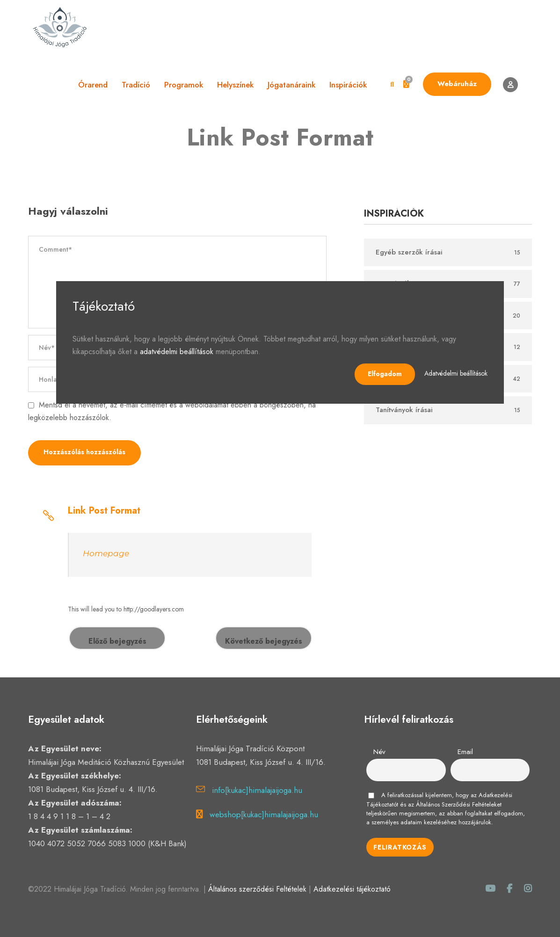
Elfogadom (385, 374)
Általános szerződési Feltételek (257, 889)
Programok (184, 85)
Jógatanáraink (291, 85)
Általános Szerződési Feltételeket (459, 804)
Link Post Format (104, 511)
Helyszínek (235, 85)
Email (465, 752)
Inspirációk (348, 85)
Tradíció (136, 85)
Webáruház (457, 84)
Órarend (93, 85)
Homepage (106, 553)
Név (379, 752)
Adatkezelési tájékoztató (352, 889)
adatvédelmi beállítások (177, 352)
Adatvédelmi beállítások (456, 373)
